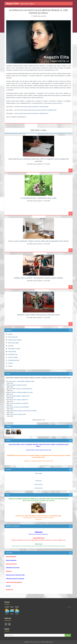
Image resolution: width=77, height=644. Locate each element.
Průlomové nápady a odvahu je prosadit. (16, 385)
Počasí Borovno (39, 488)
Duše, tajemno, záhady (14, 349)
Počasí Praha (38, 473)
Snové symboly (12, 352)
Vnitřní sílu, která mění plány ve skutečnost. (17, 403)
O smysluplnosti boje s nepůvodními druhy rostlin (38, 198)
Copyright (26, 642)
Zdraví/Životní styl (13, 354)
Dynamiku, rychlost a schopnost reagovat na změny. (19, 392)
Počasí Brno (38, 481)
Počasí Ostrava (38, 484)
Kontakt (43, 642)
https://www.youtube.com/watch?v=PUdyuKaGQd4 (34, 107)
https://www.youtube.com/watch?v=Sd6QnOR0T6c (34, 113)
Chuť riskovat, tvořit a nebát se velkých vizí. (17, 400)
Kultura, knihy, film (13, 337)
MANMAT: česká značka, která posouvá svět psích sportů (38, 315)
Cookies (10, 366)
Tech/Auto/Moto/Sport (14, 360)
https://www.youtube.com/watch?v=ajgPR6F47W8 (43, 110)
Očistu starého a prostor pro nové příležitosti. (18, 407)
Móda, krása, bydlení (14, 343)
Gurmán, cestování (13, 357)
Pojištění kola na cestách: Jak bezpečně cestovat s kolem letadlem (38, 278)
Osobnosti (11, 346)
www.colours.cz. (58, 103)
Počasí (69, 607)
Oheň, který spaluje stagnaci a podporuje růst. (18, 396)
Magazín (10, 334)
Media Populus (49, 642)
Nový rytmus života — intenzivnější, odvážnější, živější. (20, 381)
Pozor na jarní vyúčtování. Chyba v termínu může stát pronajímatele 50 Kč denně (38, 241)
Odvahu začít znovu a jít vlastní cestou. (16, 414)
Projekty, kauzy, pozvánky (39, 16)
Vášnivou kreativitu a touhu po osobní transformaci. (19, 389)
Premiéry (10, 363)
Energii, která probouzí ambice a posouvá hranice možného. (21, 411)
